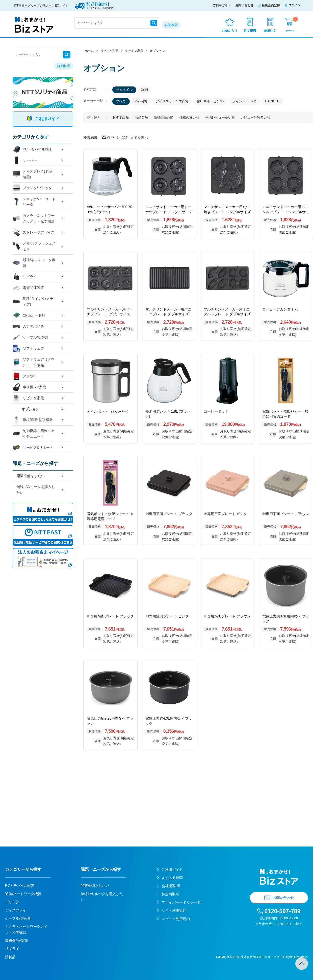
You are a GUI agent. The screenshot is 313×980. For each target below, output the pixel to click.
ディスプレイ (16, 910)
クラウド (25, 376)
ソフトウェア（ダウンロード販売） (34, 362)
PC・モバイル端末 (32, 149)
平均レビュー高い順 (220, 117)
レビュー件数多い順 (255, 117)
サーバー (25, 160)
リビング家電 (28, 398)
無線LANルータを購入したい (36, 490)
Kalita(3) (141, 101)
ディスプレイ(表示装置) (32, 174)
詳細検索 (171, 25)
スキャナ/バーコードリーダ (34, 202)
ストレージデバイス (34, 232)
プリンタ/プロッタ (32, 188)
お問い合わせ (244, 5)
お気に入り (230, 31)
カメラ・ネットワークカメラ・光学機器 (34, 219)
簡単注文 (270, 31)
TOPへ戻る (302, 964)
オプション (30, 409)
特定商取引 (170, 894)
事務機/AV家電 (29, 387)
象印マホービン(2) (210, 101)
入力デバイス (28, 327)
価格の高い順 (164, 117)
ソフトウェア (28, 349)
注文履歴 (250, 31)
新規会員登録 (271, 5)
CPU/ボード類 (29, 315)
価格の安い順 (190, 117)
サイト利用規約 (174, 910)
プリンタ (12, 902)
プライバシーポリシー (179, 902)
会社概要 (169, 886)
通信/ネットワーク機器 (34, 263)
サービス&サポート (33, 448)
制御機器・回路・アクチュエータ (34, 434)
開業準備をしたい (31, 476)
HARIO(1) (272, 101)
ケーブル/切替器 (31, 337)
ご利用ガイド (222, 5)
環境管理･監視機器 (33, 420)
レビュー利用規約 (176, 919)
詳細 (145, 90)
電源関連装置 (28, 288)
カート (292, 25)
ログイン (294, 5)
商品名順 (142, 117)
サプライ (25, 277)
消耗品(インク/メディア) (33, 302)
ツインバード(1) (244, 101)
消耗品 (10, 957)
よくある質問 (172, 878)
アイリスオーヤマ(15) (172, 101)
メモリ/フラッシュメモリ (34, 246)
